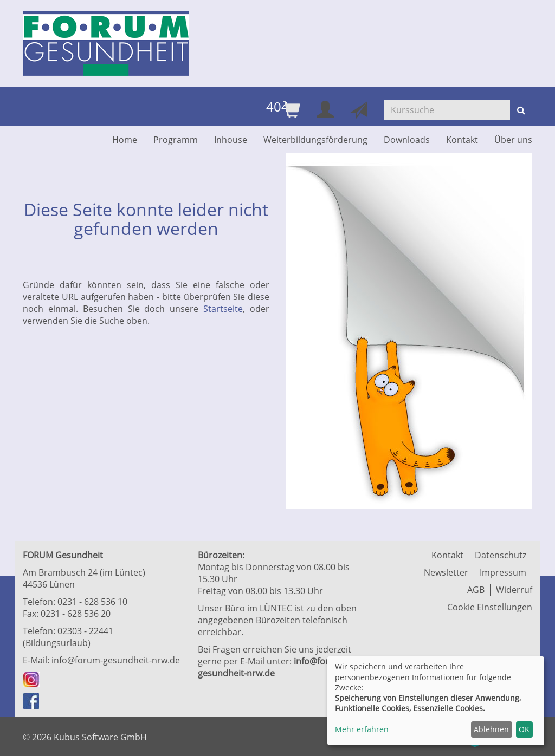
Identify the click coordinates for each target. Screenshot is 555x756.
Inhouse (231, 140)
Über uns (513, 140)
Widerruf (514, 590)
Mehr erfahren (362, 729)
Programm (176, 140)
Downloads (407, 140)
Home (125, 140)
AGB (476, 590)
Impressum (503, 572)
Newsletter (446, 572)
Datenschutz (501, 555)
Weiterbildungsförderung (315, 140)
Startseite (223, 309)
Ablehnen (491, 729)
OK (524, 729)
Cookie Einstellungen (490, 607)
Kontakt (462, 140)
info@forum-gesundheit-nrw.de (116, 660)
